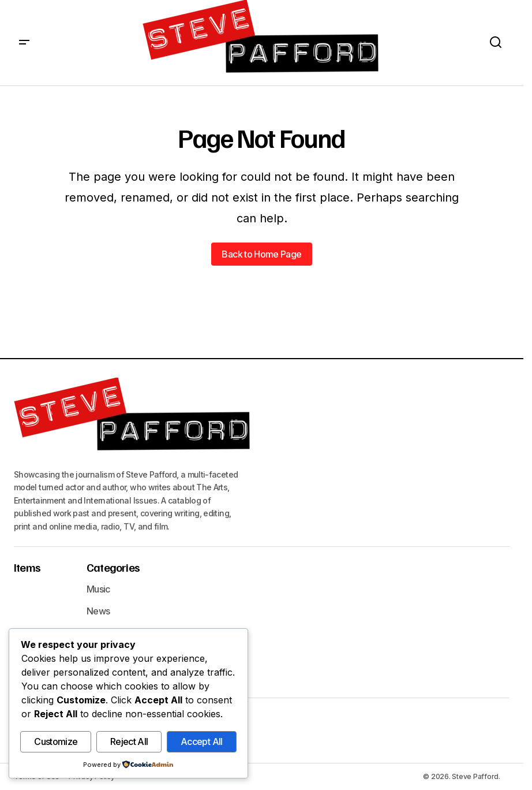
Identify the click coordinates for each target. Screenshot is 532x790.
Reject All (129, 742)
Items (27, 567)
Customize (56, 742)
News (98, 611)
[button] (24, 43)
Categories (113, 567)
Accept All (202, 742)
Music (98, 589)
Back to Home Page (261, 254)
